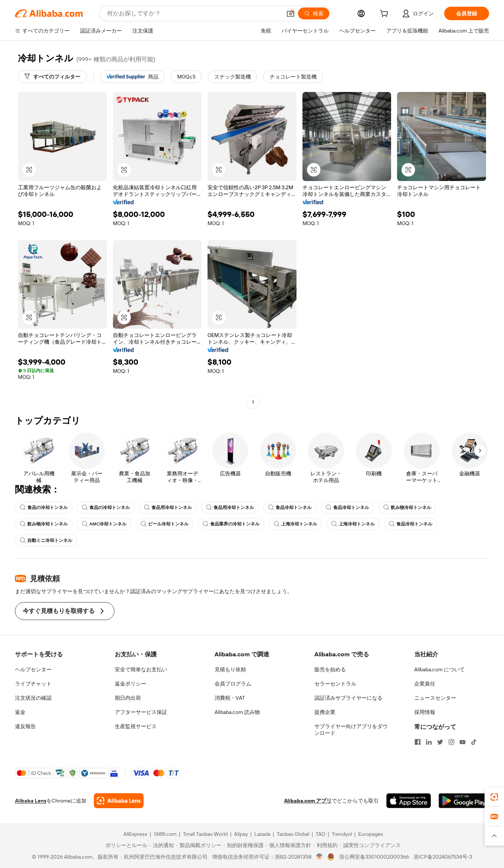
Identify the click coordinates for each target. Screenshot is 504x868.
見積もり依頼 (230, 669)
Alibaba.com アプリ (308, 801)
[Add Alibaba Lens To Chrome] (119, 801)
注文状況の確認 (33, 698)
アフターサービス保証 (141, 712)
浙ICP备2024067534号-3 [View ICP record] (443, 857)
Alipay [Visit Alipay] (241, 834)
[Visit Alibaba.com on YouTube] (462, 742)
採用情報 (425, 712)
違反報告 (25, 726)
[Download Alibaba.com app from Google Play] (464, 801)
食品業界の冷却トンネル (231, 524)
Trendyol (342, 834)
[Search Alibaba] (193, 13)
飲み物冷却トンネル (407, 507)
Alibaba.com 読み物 (237, 712)
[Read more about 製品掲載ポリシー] (199, 845)
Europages (371, 834)
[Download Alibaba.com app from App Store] (409, 801)
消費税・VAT (230, 698)
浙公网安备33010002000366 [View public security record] (374, 857)
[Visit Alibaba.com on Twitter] (440, 742)
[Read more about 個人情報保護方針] (288, 845)
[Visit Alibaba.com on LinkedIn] (429, 742)
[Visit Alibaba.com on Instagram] (451, 742)
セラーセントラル (335, 684)
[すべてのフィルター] (52, 77)
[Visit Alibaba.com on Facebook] (418, 742)
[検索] (314, 13)
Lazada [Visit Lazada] (262, 834)
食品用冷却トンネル (168, 507)
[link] (494, 797)
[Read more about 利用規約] (325, 845)
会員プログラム (233, 684)
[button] (291, 13)
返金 (20, 712)
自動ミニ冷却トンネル (46, 540)
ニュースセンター (435, 698)
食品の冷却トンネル (44, 507)
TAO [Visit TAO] (320, 834)
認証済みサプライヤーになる (348, 698)
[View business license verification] (319, 857)
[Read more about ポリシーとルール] (125, 845)
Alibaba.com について (440, 669)
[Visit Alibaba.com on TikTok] (474, 742)
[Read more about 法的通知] (162, 845)
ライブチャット (33, 684)
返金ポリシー (130, 684)
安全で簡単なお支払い (141, 669)
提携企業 (325, 712)
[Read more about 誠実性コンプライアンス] (370, 845)
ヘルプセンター (33, 669)
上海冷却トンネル (295, 524)
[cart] (385, 15)
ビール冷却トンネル (165, 524)
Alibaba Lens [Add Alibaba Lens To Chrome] (31, 801)
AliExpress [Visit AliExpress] (135, 834)
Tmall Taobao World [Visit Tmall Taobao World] (205, 834)
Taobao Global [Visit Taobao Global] (293, 834)
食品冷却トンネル (290, 507)
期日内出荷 (128, 698)
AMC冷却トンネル (104, 524)
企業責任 (425, 684)
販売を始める (330, 669)
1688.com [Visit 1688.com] (165, 834)
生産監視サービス (136, 726)
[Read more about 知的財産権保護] (244, 845)
